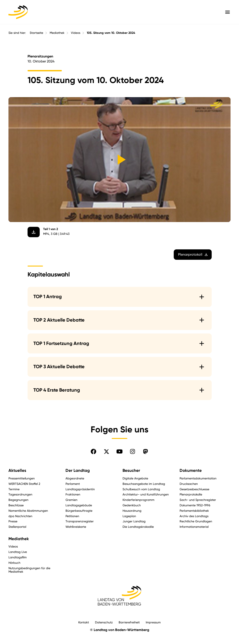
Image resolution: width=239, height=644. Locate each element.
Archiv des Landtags (194, 516)
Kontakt (84, 622)
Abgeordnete (75, 478)
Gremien (71, 500)
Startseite (36, 33)
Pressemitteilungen (22, 478)
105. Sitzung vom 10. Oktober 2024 (111, 33)
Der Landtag (78, 471)
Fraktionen (73, 494)
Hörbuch (14, 563)
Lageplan (129, 516)
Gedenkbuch (132, 505)
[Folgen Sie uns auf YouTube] (119, 451)
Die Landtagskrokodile (138, 527)
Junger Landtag (134, 521)
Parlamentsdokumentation (198, 478)
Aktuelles (17, 471)
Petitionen (72, 516)
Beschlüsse (16, 505)
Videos (76, 33)
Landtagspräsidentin (80, 489)
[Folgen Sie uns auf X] (106, 451)
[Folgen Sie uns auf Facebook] (93, 451)
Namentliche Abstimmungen (28, 511)
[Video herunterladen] (33, 232)
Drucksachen (189, 484)
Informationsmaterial (194, 527)
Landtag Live (18, 552)
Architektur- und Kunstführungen (146, 494)
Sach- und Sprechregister (198, 500)
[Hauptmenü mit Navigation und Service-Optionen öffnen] (228, 12)
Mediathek (57, 33)
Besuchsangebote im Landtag (144, 484)
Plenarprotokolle (191, 494)
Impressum (153, 622)
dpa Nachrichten (20, 516)
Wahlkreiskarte (76, 527)
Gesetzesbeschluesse (194, 489)
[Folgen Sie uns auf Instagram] (133, 451)
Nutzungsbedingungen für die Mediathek (29, 570)
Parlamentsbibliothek (194, 511)
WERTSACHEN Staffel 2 (24, 484)
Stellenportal (17, 527)
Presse (13, 521)
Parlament (73, 484)
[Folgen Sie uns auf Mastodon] (146, 451)
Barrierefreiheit (129, 622)
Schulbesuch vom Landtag (141, 489)
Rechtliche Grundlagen (196, 521)
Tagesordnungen (20, 494)
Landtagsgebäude (79, 505)
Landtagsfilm (18, 557)
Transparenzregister (80, 521)
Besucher (131, 471)
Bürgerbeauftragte (79, 511)
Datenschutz (104, 622)
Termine (14, 489)
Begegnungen (18, 500)
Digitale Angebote (135, 478)
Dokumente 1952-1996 (195, 505)
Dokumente (191, 471)
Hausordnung (132, 511)
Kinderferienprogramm (138, 500)
